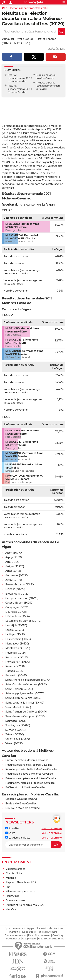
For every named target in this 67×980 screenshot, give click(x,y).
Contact (14, 932)
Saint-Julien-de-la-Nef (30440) (24, 698)
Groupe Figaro (29, 939)
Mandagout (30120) (17, 644)
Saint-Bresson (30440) (19, 689)
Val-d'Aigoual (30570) (18, 739)
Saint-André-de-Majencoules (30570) (28, 680)
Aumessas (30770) (17, 575)
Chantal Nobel (14, 873)
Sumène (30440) (16, 730)
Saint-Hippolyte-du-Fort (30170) (25, 693)
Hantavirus (12, 896)
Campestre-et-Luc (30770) (22, 598)
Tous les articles (28, 932)
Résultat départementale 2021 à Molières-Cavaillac (20, 78)
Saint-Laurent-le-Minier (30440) (25, 703)
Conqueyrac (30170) (17, 607)
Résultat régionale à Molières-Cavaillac (29, 765)
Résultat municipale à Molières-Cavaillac (30, 783)
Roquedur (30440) (16, 675)
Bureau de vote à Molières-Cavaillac (27, 760)
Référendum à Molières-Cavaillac (25, 787)
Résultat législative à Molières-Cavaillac (29, 774)
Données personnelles (15, 935)
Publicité (58, 928)
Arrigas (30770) (15, 566)
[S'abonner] (33, 845)
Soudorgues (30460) (18, 725)
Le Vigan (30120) (15, 634)
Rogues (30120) (15, 671)
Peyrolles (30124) (16, 653)
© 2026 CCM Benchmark (51, 939)
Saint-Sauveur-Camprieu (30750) (25, 716)
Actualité (12, 828)
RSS (39, 932)
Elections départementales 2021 (28, 8)
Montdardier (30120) (18, 648)
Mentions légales (12, 939)
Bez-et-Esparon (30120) (20, 585)
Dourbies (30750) (16, 612)
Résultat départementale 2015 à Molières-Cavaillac (20, 89)
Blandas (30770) (15, 589)
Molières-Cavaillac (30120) (21, 799)
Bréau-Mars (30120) (17, 594)
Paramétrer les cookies (39, 935)
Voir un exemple (52, 828)
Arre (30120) (13, 562)
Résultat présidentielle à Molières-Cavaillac (31, 769)
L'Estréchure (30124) (18, 616)
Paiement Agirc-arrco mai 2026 (25, 905)
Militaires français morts (20, 891)
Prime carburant (16, 900)
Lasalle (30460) (15, 630)
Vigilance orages (16, 869)
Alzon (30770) (14, 553)
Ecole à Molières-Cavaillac (21, 804)
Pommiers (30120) (17, 657)
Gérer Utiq (57, 935)
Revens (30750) (15, 666)
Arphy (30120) (14, 557)
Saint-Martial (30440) (18, 707)
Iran (8, 887)
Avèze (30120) (25, 39)
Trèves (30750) (14, 734)
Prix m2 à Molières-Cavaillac (22, 808)
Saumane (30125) (16, 721)
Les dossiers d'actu (18, 838)
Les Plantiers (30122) (18, 639)
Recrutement (50, 932)
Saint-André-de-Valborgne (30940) (26, 685)
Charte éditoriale (44, 928)
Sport (10, 833)
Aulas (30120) (22, 43)
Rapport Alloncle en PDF (21, 882)
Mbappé (11, 878)
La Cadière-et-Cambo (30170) (23, 621)
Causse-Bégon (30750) (19, 603)
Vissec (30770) (14, 743)
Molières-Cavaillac (46, 83)
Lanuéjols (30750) (16, 625)
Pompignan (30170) (18, 662)
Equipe (30, 928)
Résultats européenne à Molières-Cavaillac (31, 778)
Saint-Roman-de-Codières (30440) (26, 712)
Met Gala (11, 909)
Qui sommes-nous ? (15, 928)
